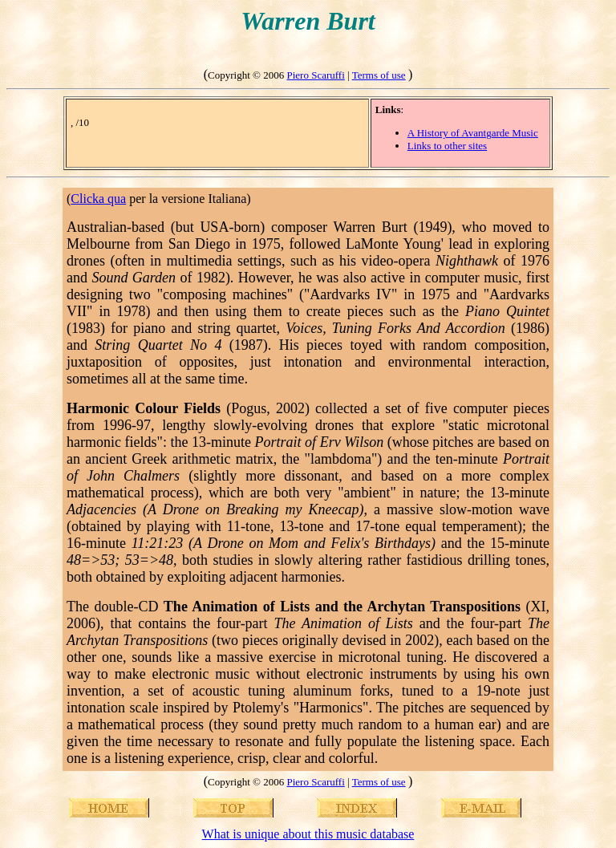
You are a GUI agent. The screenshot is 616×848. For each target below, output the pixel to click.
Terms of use (379, 75)
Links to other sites (447, 146)
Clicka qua (98, 199)
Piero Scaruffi (315, 75)
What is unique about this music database (308, 834)
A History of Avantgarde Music (473, 133)
